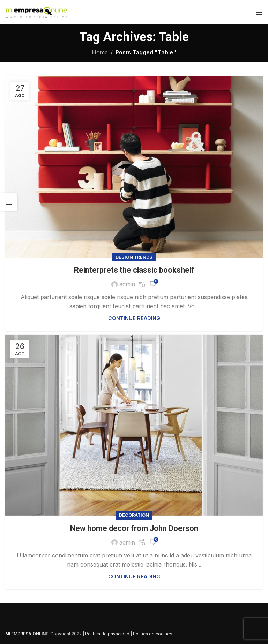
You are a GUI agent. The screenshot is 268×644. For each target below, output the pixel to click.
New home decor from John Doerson (134, 528)
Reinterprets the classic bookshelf (134, 270)
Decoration (134, 515)
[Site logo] (36, 12)
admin (127, 284)
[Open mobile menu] (259, 12)
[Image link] (92, 620)
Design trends (134, 257)
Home (100, 52)
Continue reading (134, 318)
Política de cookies (153, 634)
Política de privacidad (107, 634)
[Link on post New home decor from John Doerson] (134, 425)
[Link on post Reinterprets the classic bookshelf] (134, 167)
